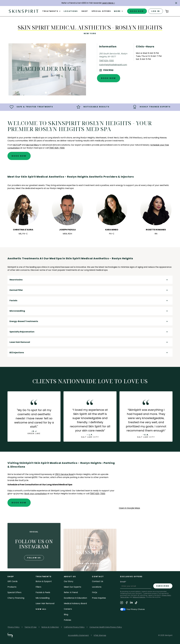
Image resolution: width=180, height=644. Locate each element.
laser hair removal (45, 603)
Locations (71, 11)
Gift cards (12, 581)
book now (137, 11)
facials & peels (43, 592)
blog (66, 614)
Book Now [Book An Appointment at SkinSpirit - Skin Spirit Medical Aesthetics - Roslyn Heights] (109, 78)
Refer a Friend (71, 592)
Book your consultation (36, 494)
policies (67, 620)
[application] (146, 484)
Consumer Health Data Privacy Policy (106, 627)
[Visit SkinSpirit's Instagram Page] (122, 603)
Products (12, 587)
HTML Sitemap (100, 635)
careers (68, 609)
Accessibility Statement (78, 635)
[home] (24, 11)
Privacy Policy (166, 595)
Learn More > (108, 3)
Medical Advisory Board (75, 603)
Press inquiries (99, 598)
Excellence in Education (75, 598)
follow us (34, 567)
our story (69, 581)
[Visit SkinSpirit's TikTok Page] (136, 603)
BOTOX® (17, 145)
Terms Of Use (30, 627)
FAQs (95, 592)
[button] (176, 3)
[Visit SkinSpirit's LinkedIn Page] (131, 603)
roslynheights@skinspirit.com (113, 65)
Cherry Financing (16, 598)
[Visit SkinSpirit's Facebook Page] (127, 603)
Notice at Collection (139, 597)
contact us (98, 581)
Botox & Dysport (44, 581)
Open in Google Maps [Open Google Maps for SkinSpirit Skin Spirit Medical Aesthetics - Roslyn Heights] (129, 508)
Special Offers (14, 592)
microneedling (43, 598)
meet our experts (72, 587)
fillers (38, 587)
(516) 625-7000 (106, 61)
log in (156, 11)
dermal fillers (32, 145)
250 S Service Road (64, 474)
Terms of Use (124, 597)
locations (97, 587)
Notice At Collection (50, 627)
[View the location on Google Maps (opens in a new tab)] (106, 70)
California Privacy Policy (74, 627)
